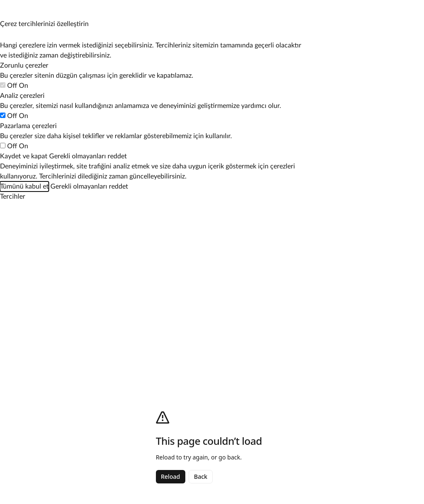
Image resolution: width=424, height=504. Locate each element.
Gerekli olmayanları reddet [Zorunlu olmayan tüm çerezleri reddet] (88, 156)
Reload (171, 476)
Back (201, 476)
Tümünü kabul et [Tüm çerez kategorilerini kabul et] (24, 186)
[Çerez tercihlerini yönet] (8, 8)
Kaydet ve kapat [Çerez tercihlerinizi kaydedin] (24, 156)
